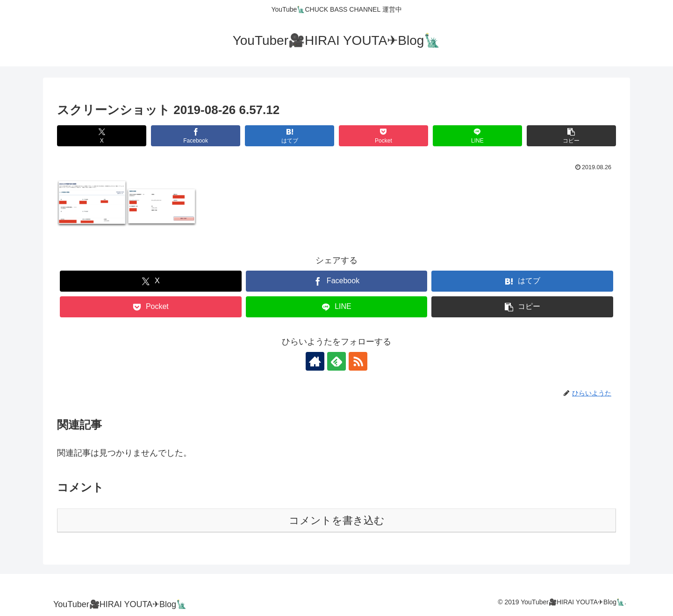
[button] (571, 136)
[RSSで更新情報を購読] (358, 361)
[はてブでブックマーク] (290, 136)
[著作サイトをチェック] (315, 361)
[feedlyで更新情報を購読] (336, 361)
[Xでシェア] (102, 136)
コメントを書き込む (337, 520)
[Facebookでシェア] (196, 136)
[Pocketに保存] (383, 136)
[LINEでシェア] (477, 136)
